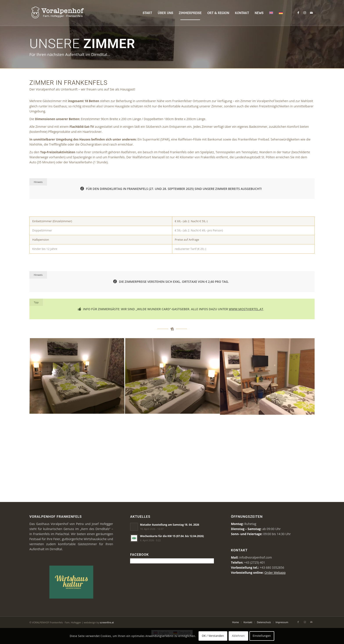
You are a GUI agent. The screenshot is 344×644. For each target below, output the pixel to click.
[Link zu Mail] (311, 13)
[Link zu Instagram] (305, 13)
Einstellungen (262, 636)
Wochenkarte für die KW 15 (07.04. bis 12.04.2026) (172, 536)
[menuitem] (147, 13)
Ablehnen (238, 636)
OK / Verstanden (213, 636)
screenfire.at (107, 622)
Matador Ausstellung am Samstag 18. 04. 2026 (170, 525)
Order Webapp (275, 573)
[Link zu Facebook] (298, 13)
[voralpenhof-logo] (65, 13)
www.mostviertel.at (246, 309)
